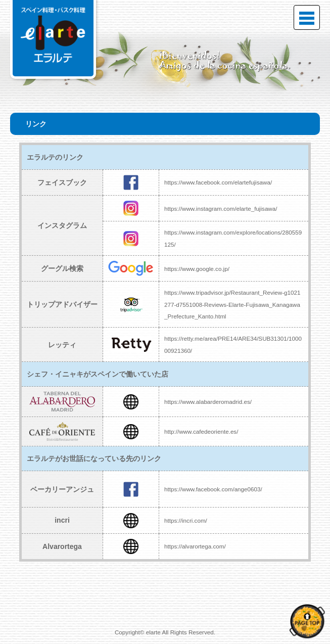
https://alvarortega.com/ (195, 546)
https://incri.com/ (186, 520)
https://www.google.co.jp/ (197, 269)
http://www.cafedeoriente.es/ (201, 431)
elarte (153, 632)
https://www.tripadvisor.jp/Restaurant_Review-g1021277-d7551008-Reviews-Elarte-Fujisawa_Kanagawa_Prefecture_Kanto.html (232, 304)
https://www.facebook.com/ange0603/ (213, 489)
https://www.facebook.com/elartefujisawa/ (218, 182)
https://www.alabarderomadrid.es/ (208, 402)
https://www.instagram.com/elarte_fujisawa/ (221, 209)
